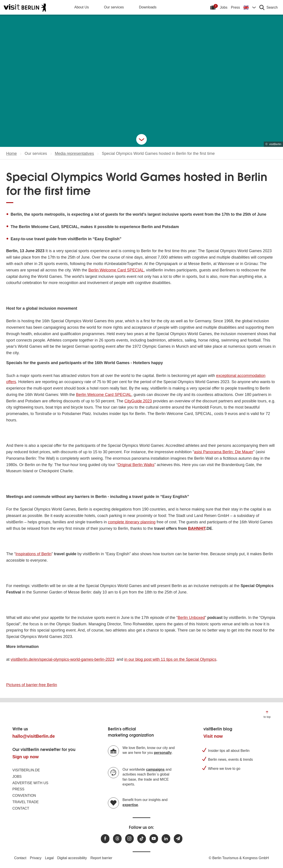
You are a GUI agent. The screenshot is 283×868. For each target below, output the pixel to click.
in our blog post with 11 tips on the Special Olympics (170, 659)
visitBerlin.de (26, 770)
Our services (114, 7)
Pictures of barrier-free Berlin (32, 685)
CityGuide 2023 (138, 401)
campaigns (155, 769)
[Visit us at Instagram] (129, 839)
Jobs (224, 7)
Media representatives (74, 154)
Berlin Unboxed (191, 618)
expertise (130, 805)
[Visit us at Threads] (117, 839)
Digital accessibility (72, 858)
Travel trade (26, 802)
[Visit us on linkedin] (166, 839)
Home (11, 154)
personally (163, 753)
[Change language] (250, 7)
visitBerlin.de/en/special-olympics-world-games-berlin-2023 (62, 659)
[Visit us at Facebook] (105, 839)
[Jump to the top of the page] (267, 714)
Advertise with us (30, 783)
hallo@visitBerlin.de (34, 736)
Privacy (36, 858)
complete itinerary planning (132, 522)
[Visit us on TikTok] (142, 839)
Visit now (213, 736)
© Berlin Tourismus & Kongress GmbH (239, 858)
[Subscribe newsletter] (178, 839)
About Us (82, 7)
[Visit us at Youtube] (154, 839)
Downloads (148, 7)
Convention (24, 796)
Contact (21, 808)
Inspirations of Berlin (33, 554)
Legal (49, 858)
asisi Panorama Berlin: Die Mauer (224, 452)
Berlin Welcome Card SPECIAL (116, 270)
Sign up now (26, 757)
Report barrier (101, 858)
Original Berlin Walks (136, 465)
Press (235, 7)
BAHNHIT (197, 528)
